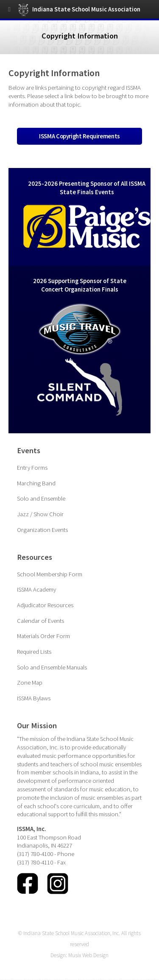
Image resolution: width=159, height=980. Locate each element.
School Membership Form (50, 574)
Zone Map (30, 683)
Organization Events (42, 530)
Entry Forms (32, 468)
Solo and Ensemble (41, 498)
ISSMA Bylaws (34, 698)
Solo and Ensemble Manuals (52, 667)
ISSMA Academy (36, 589)
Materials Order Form (43, 636)
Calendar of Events (40, 621)
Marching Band (36, 483)
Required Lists (34, 652)
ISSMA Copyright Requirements (79, 136)
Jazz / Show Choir (40, 514)
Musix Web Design (88, 955)
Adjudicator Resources (45, 605)
